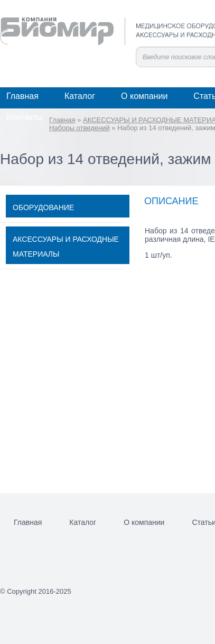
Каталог (80, 96)
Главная (22, 96)
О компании (144, 96)
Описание (171, 201)
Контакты (25, 117)
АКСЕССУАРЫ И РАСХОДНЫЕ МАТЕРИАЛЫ (66, 247)
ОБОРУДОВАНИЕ (43, 207)
